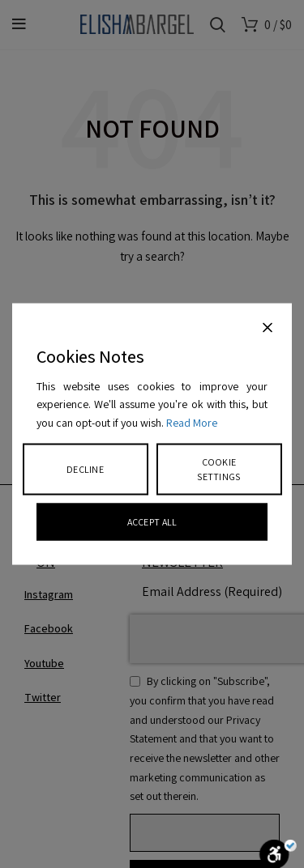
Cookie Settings (218, 468)
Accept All (152, 521)
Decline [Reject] (85, 468)
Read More (192, 422)
